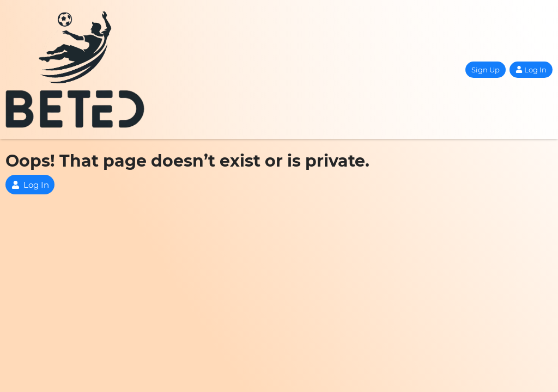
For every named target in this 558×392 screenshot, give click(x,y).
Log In (531, 70)
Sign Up (486, 70)
